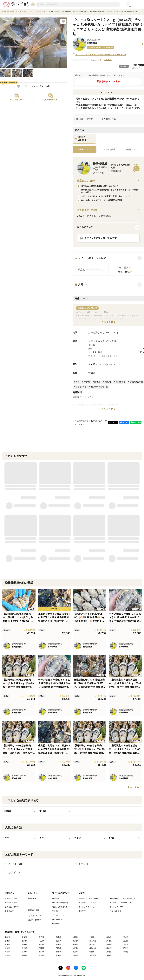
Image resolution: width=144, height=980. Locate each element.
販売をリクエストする (108, 81)
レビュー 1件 (96, 60)
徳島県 (58, 952)
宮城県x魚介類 (136, 382)
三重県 (126, 944)
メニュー (137, 4)
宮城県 (92, 373)
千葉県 (58, 941)
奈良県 (75, 948)
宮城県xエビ (81, 387)
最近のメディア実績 (108, 210)
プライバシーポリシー (61, 915)
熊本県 (41, 955)
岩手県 (41, 937)
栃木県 (7, 941)
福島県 (109, 937)
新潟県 (109, 941)
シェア (125, 422)
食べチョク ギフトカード (88, 907)
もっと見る (110, 322)
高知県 (109, 952)
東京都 (75, 941)
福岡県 (126, 952)
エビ (100, 364)
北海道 (7, 937)
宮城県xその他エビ (99, 387)
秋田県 (75, 937)
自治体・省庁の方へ (36, 920)
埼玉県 (41, 941)
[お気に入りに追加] (63, 21)
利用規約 (56, 911)
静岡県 (92, 944)
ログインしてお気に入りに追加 (34, 86)
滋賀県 (7, 948)
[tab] (108, 150)
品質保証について (12, 907)
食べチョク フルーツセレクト (121, 903)
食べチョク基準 (11, 903)
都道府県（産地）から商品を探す (20, 932)
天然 (78, 382)
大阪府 (41, 948)
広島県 (24, 952)
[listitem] (20, 811)
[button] (108, 266)
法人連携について (35, 916)
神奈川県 (93, 941)
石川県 (7, 944)
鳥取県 (109, 948)
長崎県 (24, 955)
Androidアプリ (115, 911)
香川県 (75, 952)
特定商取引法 (57, 919)
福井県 (24, 944)
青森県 (24, 937)
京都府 (24, 948)
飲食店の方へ (10, 911)
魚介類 (92, 364)
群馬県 (24, 941)
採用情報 (56, 924)
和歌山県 (93, 948)
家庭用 (108, 382)
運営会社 (56, 898)
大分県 (58, 955)
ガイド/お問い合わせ (60, 903)
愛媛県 (92, 952)
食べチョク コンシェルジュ (89, 903)
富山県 (126, 941)
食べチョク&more (117, 907)
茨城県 (126, 937)
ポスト (113, 422)
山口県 (41, 952)
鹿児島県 (93, 955)
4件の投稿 (108, 60)
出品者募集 (32, 898)
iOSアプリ (83, 911)
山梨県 (41, 944)
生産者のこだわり (108, 181)
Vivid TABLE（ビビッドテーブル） (123, 898)
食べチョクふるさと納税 (88, 898)
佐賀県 (7, 955)
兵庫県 (58, 948)
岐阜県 (75, 944)
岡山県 (7, 952)
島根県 (126, 948)
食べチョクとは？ (12, 898)
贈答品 (97, 382)
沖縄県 (109, 955)
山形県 (92, 937)
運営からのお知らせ (60, 907)
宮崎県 (75, 955)
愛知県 (109, 944)
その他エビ (111, 364)
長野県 (58, 944)
